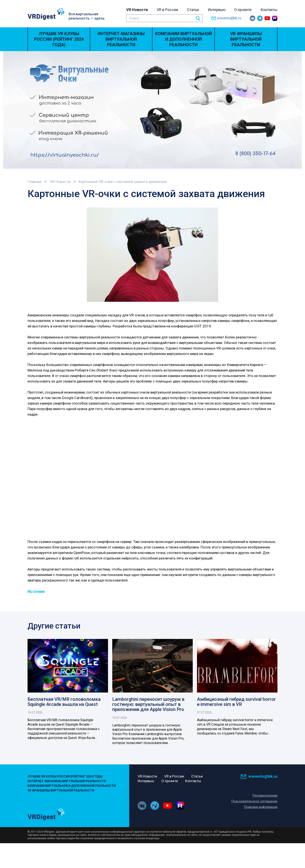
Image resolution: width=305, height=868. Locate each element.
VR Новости (137, 10)
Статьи (193, 10)
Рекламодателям (265, 795)
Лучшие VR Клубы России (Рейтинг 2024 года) (59, 39)
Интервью (217, 10)
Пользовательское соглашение (254, 801)
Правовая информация (261, 807)
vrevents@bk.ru (226, 18)
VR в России (167, 10)
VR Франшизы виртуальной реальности (246, 39)
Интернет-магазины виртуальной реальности (121, 39)
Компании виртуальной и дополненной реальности (184, 39)
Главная (35, 182)
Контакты (269, 10)
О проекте (243, 10)
